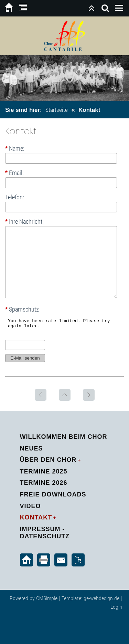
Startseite (57, 110)
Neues (31, 448)
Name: (15, 149)
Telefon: (15, 197)
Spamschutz (22, 309)
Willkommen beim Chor (64, 437)
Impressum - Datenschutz (45, 533)
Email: (14, 173)
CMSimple (47, 598)
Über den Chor (48, 460)
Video (30, 506)
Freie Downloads (53, 494)
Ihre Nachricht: (24, 221)
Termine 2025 (44, 471)
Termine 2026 (44, 483)
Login (116, 607)
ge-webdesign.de (101, 598)
